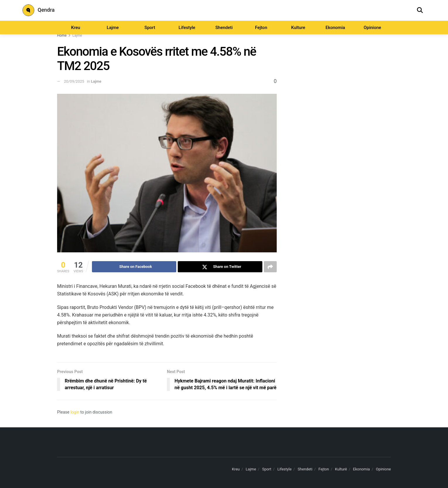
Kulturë (341, 469)
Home (62, 35)
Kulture (298, 28)
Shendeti (224, 28)
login (75, 412)
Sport (150, 28)
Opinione (372, 28)
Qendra (39, 10)
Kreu (76, 28)
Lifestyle (187, 28)
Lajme (113, 28)
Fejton (261, 28)
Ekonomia (335, 28)
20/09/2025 (74, 81)
